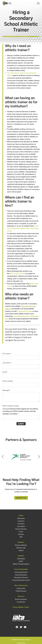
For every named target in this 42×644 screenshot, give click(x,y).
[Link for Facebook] (17, 627)
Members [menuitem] (21, 542)
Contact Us (21, 498)
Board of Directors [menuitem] (21, 529)
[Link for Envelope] (25, 627)
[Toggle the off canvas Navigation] (38, 3)
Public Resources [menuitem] (21, 591)
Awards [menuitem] (21, 550)
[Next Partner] (39, 457)
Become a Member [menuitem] (21, 545)
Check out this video (25, 311)
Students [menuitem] (21, 556)
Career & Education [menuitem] (21, 569)
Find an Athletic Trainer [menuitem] (21, 607)
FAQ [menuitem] (21, 537)
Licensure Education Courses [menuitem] (21, 580)
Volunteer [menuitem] (21, 534)
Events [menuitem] (21, 532)
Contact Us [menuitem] (21, 521)
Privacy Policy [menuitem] (21, 643)
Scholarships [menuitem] (21, 559)
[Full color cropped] (7, 4)
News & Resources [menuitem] (21, 585)
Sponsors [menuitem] (21, 596)
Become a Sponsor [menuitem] (21, 599)
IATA (18, 640)
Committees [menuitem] (21, 526)
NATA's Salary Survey (17, 274)
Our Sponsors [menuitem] (21, 602)
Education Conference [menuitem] (21, 578)
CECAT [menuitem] (21, 561)
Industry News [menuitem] (21, 588)
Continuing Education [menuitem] (21, 572)
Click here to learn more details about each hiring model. (23, 228)
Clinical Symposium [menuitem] (21, 575)
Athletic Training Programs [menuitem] (21, 564)
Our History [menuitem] (21, 524)
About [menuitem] (21, 516)
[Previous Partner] (3, 457)
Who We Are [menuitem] (21, 518)
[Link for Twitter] (21, 627)
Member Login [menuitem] (21, 548)
